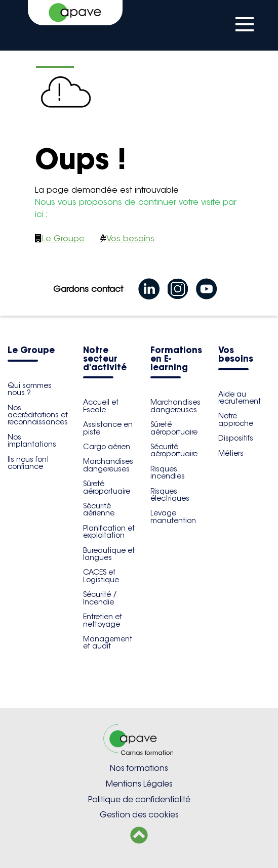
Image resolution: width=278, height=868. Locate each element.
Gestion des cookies (139, 815)
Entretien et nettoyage (103, 620)
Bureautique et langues (109, 554)
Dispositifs (236, 438)
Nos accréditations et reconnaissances (38, 415)
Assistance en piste (108, 428)
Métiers (231, 453)
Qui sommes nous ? (30, 389)
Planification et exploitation (109, 532)
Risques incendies (168, 472)
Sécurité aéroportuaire (174, 450)
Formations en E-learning (176, 359)
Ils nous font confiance (28, 463)
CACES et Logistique (101, 576)
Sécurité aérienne (99, 509)
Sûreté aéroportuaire (107, 487)
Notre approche (236, 419)
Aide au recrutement (240, 398)
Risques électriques (170, 495)
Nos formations (139, 768)
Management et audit (108, 642)
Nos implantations (32, 441)
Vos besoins (130, 238)
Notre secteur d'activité (105, 359)
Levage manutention (173, 516)
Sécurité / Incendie (100, 598)
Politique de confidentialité (139, 799)
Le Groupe (63, 238)
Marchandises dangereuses (108, 465)
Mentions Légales (139, 784)
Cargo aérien (107, 447)
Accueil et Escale (101, 406)
